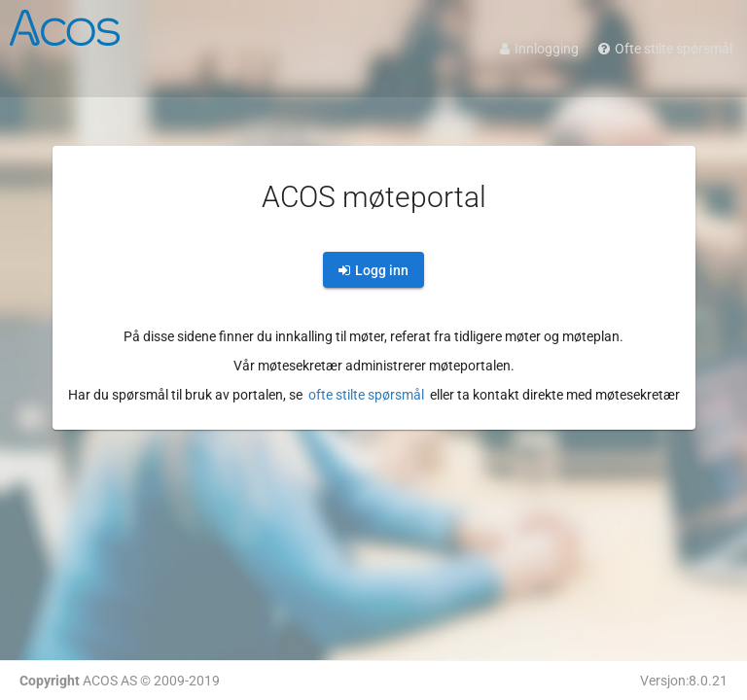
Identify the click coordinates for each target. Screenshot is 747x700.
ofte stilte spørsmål (366, 395)
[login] (373, 270)
